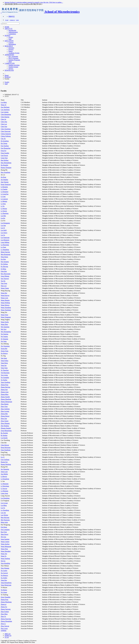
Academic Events (14, 53)
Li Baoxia (4, 476)
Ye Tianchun (5, 370)
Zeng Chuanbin (6, 597)
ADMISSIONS (9, 55)
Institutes (11, 48)
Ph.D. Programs (13, 58)
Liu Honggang (5, 223)
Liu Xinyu (4, 233)
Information (12, 44)
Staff (10, 39)
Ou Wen (3, 259)
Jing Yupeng (5, 182)
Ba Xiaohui (4, 433)
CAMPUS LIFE (10, 63)
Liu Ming (4, 102)
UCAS (7, 637)
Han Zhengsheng (6, 163)
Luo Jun (3, 513)
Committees (12, 34)
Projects (11, 49)
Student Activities (14, 65)
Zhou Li (3, 624)
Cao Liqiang (5, 112)
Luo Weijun (4, 515)
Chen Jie (3, 119)
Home (7, 75)
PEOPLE (7, 36)
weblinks (4, 631)
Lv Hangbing (5, 250)
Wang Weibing (5, 303)
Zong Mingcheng (6, 431)
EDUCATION (9, 41)
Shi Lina (3, 537)
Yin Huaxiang (5, 373)
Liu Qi (3, 228)
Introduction (12, 30)
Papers (11, 51)
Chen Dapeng (5, 117)
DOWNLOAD (9, 70)
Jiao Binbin (4, 474)
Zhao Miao (4, 614)
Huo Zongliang (5, 172)
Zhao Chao (4, 406)
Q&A (10, 62)
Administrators (13, 32)
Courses (11, 43)
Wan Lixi (4, 286)
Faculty (11, 37)
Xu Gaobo (4, 571)
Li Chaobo (4, 189)
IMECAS (8, 634)
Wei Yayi (4, 329)
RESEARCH (9, 46)
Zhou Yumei (5, 421)
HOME (7, 27)
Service (11, 69)
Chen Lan (4, 124)
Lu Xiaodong (5, 510)
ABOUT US (8, 29)
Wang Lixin (4, 298)
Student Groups (13, 67)
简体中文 (12, 16)
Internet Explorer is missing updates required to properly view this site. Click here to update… (34, 2)
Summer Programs (14, 60)
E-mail (7, 20)
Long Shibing (5, 242)
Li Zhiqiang (4, 491)
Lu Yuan (3, 247)
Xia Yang (4, 341)
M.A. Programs (13, 56)
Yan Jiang (4, 358)
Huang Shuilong (6, 464)
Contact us (12, 20)
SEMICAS (8, 636)
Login (17, 20)
